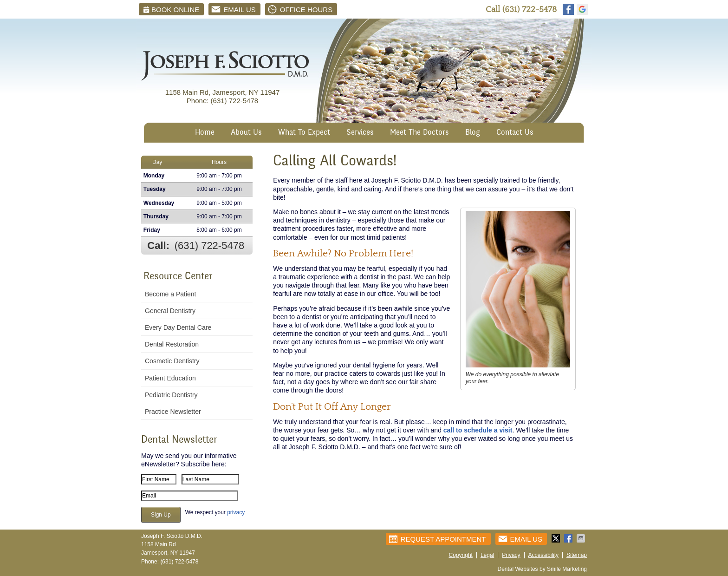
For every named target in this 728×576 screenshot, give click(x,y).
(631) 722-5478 (530, 10)
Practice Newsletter (173, 412)
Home (205, 133)
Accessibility (543, 555)
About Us (246, 133)
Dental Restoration (172, 344)
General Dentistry (170, 311)
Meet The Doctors (419, 133)
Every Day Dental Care (178, 327)
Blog (473, 133)
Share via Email (582, 538)
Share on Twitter (557, 538)
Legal (487, 555)
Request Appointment (437, 539)
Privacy (511, 555)
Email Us (233, 9)
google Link (582, 9)
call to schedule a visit (478, 430)
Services (360, 133)
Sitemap (577, 555)
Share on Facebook (569, 538)
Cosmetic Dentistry (172, 361)
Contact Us (515, 133)
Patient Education (170, 378)
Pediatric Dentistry (171, 395)
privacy (236, 512)
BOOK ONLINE (171, 10)
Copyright (461, 555)
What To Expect (304, 133)
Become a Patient (171, 294)
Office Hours (300, 9)
